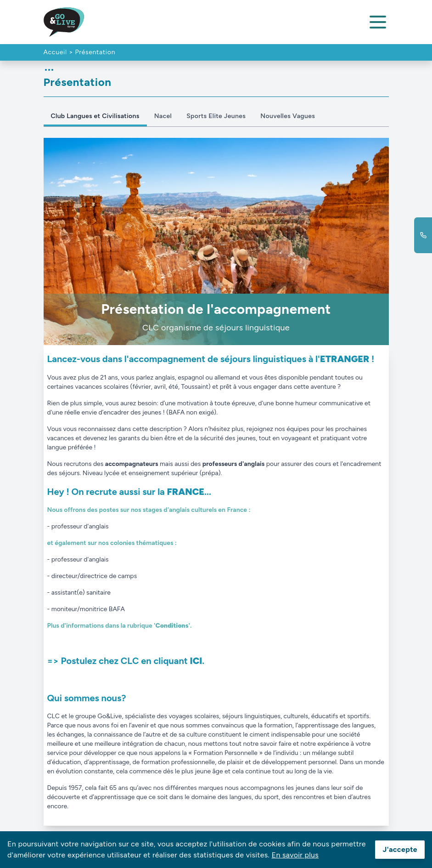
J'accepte (400, 849)
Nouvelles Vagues (288, 116)
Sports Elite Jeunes (216, 116)
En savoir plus (295, 855)
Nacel (163, 116)
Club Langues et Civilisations (95, 116)
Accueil (55, 52)
